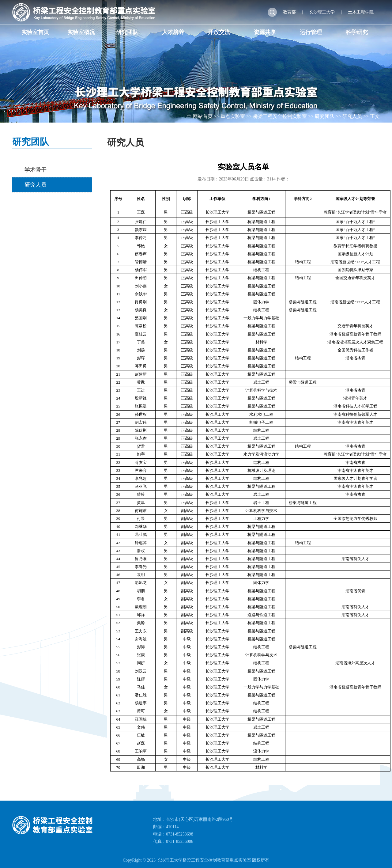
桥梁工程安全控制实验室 (280, 116)
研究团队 (127, 32)
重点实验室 (233, 116)
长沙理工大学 (322, 12)
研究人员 (352, 116)
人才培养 (173, 32)
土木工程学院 (361, 12)
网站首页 (203, 116)
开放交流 (219, 32)
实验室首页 (35, 32)
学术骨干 (36, 170)
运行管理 (311, 32)
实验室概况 (81, 32)
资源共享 (265, 32)
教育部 (289, 12)
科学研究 (357, 32)
